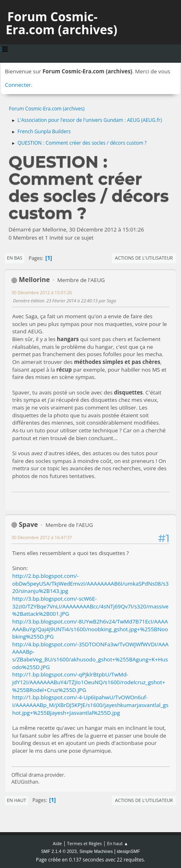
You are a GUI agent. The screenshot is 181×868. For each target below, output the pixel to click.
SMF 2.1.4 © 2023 (59, 851)
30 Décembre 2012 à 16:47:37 (42, 537)
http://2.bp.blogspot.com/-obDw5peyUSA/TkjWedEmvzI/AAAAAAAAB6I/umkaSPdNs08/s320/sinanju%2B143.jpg (90, 583)
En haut (16, 800)
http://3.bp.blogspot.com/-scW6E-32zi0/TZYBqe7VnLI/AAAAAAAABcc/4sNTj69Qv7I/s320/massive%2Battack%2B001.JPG (90, 606)
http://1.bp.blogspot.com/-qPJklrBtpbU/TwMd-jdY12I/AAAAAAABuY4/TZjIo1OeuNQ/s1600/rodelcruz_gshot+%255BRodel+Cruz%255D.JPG (89, 682)
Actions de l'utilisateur (144, 258)
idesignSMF (128, 851)
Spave (28, 524)
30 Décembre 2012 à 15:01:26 (42, 292)
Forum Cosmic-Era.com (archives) (61, 23)
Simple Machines (96, 851)
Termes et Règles (85, 843)
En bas (15, 258)
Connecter (18, 85)
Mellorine (34, 280)
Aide (57, 843)
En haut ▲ (118, 843)
